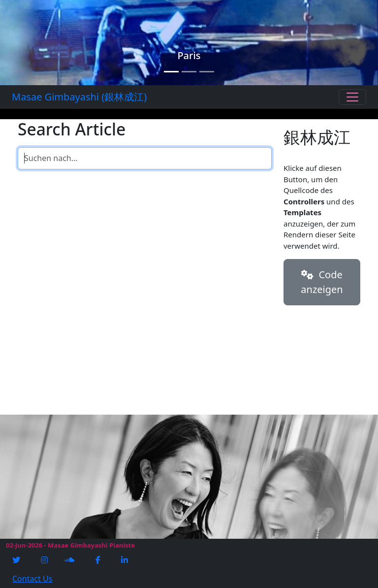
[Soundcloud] (70, 560)
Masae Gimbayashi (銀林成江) (79, 97)
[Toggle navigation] (352, 97)
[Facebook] (99, 560)
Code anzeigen (322, 282)
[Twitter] (17, 560)
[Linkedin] (126, 560)
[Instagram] (45, 560)
